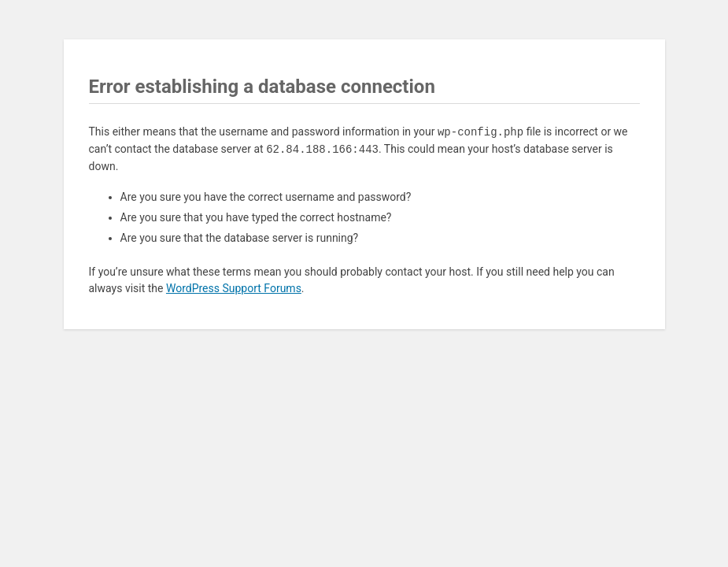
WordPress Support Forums (234, 288)
